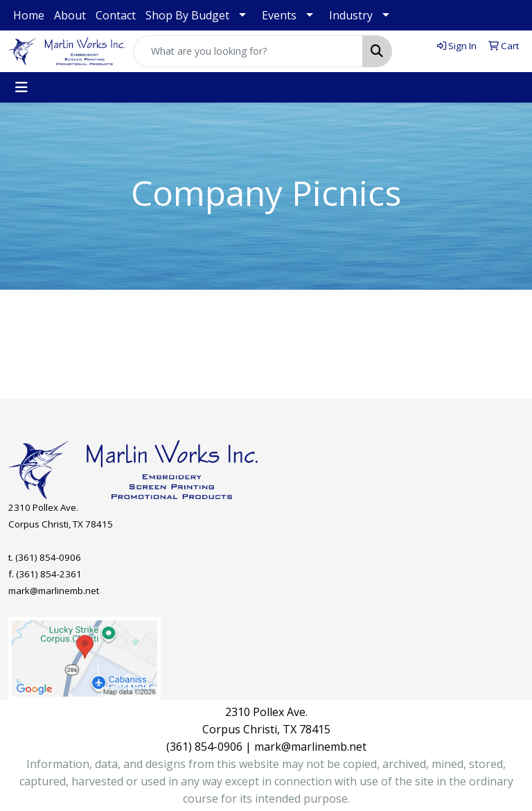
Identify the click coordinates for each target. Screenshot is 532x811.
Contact (116, 15)
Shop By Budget (187, 15)
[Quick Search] (248, 51)
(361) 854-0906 (48, 557)
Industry (351, 15)
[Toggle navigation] (21, 87)
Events (279, 15)
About (70, 15)
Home (29, 15)
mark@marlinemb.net (54, 591)
